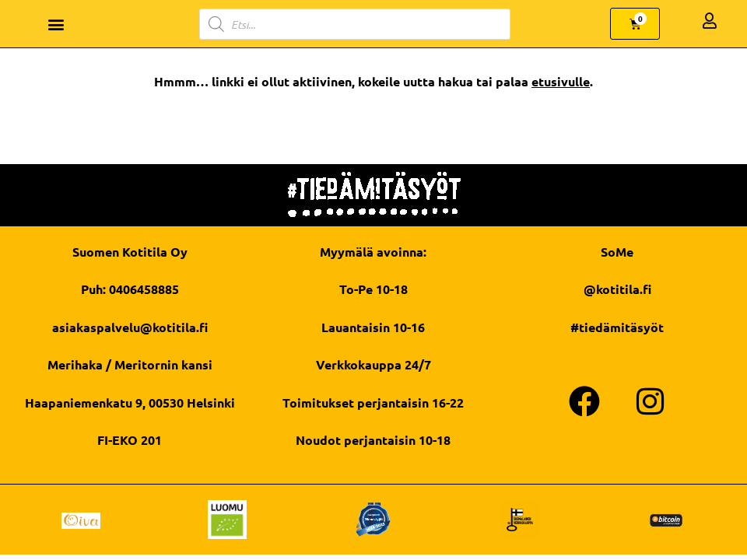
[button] (56, 24)
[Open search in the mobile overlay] (355, 24)
